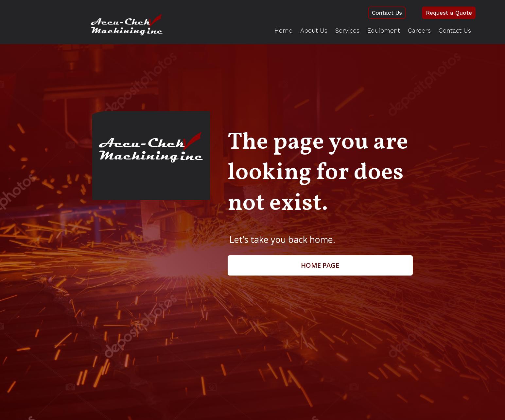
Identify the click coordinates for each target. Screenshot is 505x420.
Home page (320, 266)
